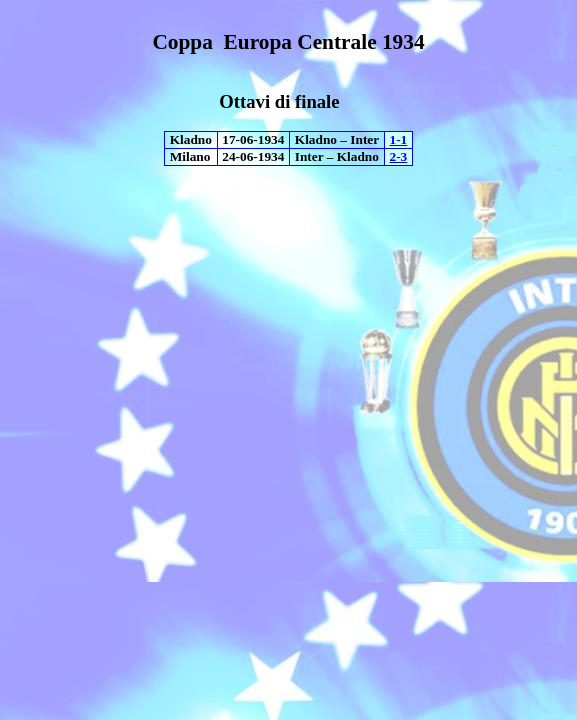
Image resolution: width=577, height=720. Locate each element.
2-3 (399, 156)
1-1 (399, 139)
